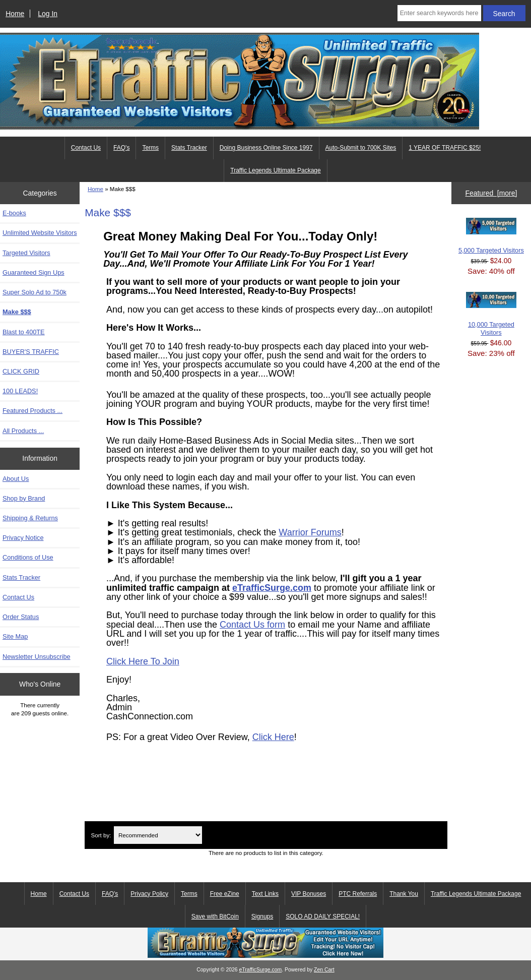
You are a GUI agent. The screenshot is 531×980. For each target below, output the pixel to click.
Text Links (265, 894)
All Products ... (23, 431)
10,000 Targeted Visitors (491, 314)
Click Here (273, 737)
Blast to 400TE (24, 332)
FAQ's (121, 148)
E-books (14, 213)
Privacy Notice (23, 538)
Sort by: (101, 835)
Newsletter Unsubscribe (37, 657)
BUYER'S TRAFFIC (31, 352)
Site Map (15, 636)
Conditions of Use (28, 557)
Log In (48, 14)
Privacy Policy (149, 894)
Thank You (404, 894)
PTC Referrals (358, 894)
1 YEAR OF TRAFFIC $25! (445, 148)
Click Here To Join (143, 661)
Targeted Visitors (26, 253)
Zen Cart (324, 970)
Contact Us (86, 148)
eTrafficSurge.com (272, 588)
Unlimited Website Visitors (40, 233)
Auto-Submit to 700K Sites (361, 148)
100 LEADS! (20, 391)
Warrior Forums (310, 532)
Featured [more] (491, 193)
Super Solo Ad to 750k (35, 292)
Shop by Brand (24, 498)
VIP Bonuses (309, 894)
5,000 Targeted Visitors (491, 236)
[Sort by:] (158, 835)
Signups (262, 916)
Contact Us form (252, 625)
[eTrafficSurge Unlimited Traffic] (265, 956)
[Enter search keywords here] (439, 13)
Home (15, 14)
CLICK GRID (21, 371)
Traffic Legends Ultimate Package (275, 170)
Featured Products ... (32, 411)
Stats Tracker (189, 148)
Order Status (21, 617)
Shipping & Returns (30, 518)
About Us (16, 479)
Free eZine (225, 894)
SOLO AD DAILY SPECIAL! (323, 916)
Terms (150, 148)
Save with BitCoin (215, 916)
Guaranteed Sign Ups (34, 272)
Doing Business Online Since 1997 (266, 148)
